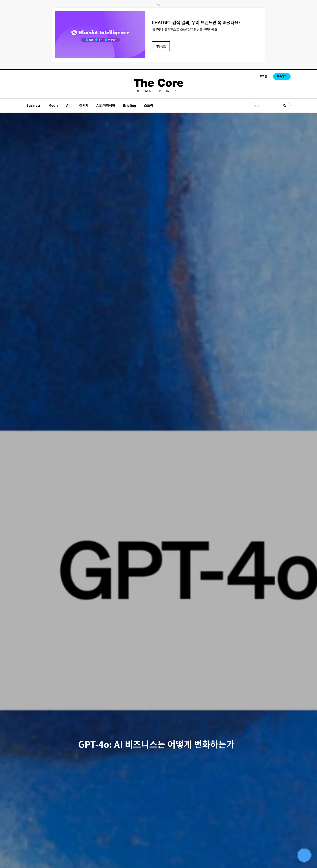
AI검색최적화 (106, 105)
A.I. (177, 91)
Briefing (130, 105)
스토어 (149, 105)
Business (145, 91)
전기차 (84, 105)
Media (164, 91)
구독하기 (282, 76)
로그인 (263, 76)
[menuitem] (145, 91)
